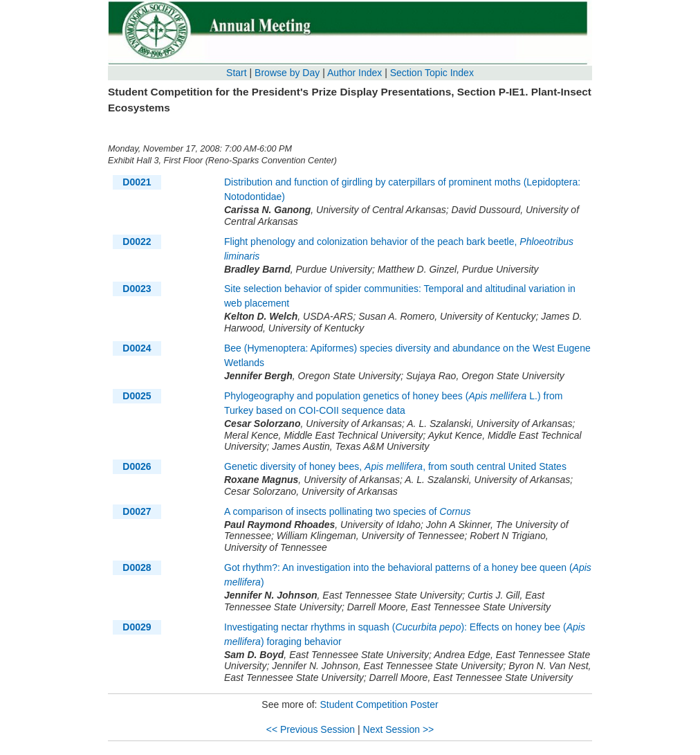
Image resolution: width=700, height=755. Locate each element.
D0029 (137, 627)
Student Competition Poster (379, 704)
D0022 (137, 242)
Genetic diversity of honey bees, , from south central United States (395, 466)
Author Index (354, 73)
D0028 (137, 567)
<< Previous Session (311, 729)
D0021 (137, 182)
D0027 (137, 511)
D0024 (137, 348)
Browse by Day (287, 73)
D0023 (137, 289)
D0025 (137, 396)
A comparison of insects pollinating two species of (347, 511)
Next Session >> (399, 729)
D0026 (137, 466)
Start (237, 73)
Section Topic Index (432, 73)
